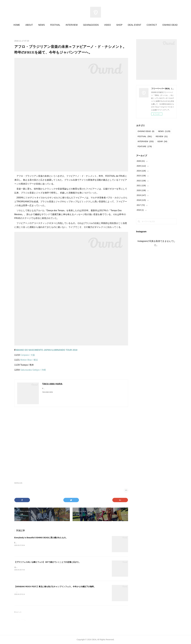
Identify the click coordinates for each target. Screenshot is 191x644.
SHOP (119, 25)
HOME (17, 25)
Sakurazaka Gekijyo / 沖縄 (33, 370)
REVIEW (162, 136)
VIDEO (107, 25)
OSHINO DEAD (170, 25)
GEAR (162, 141)
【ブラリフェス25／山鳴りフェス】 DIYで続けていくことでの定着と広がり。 (48, 562)
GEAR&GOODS (91, 25)
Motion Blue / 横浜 (29, 360)
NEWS (42, 25)
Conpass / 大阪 (28, 355)
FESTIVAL (55, 25)
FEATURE (145, 146)
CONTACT (152, 25)
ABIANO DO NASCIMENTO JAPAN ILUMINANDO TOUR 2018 (46, 350)
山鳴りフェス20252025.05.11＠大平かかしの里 (32, 567)
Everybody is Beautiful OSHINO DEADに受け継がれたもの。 (41, 538)
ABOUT (29, 25)
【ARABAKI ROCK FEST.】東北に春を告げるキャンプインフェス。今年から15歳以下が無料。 (55, 587)
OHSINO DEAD (146, 131)
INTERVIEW (72, 25)
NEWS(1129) (18, 483)
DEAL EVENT (134, 25)
